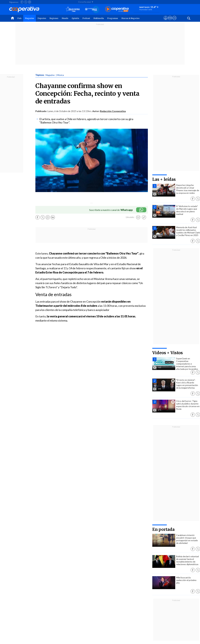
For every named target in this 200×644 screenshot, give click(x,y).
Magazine (30, 18)
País (19, 18)
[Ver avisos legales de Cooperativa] (166, 21)
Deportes (42, 18)
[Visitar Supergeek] (174, 21)
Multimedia (99, 18)
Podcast (86, 18)
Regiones (54, 18)
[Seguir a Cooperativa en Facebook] (22, 2)
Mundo (65, 18)
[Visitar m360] (170, 21)
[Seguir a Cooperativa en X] (26, 2)
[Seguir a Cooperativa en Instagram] (30, 2)
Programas (113, 18)
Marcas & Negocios (130, 18)
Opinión (75, 18)
